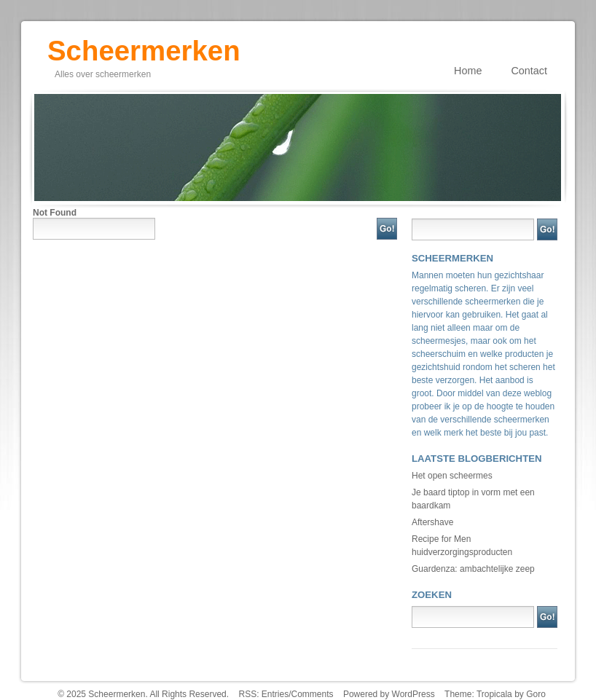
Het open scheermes (452, 476)
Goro (536, 694)
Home (468, 71)
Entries (275, 694)
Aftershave (432, 522)
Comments (313, 694)
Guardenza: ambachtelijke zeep (473, 569)
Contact (529, 71)
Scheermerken (144, 46)
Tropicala (494, 694)
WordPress (413, 694)
